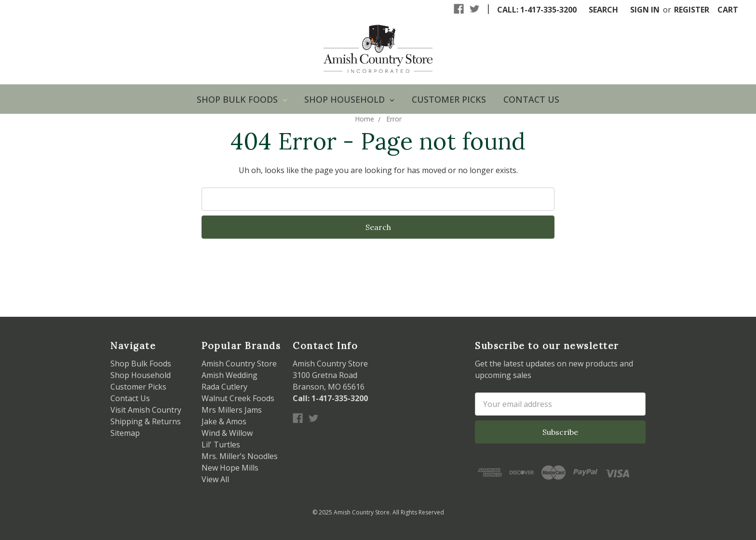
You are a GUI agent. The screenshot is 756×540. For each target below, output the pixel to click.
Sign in (645, 10)
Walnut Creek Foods (238, 398)
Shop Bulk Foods (242, 99)
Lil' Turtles (221, 445)
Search (603, 10)
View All (215, 479)
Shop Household (349, 99)
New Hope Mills (230, 468)
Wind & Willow (227, 433)
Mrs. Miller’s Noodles (240, 456)
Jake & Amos (224, 421)
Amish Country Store (239, 364)
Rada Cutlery (224, 387)
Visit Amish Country (146, 410)
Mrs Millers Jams (232, 410)
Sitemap (125, 433)
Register (692, 10)
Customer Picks (449, 99)
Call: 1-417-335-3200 (537, 10)
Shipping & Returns (146, 421)
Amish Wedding (229, 375)
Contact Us (531, 99)
